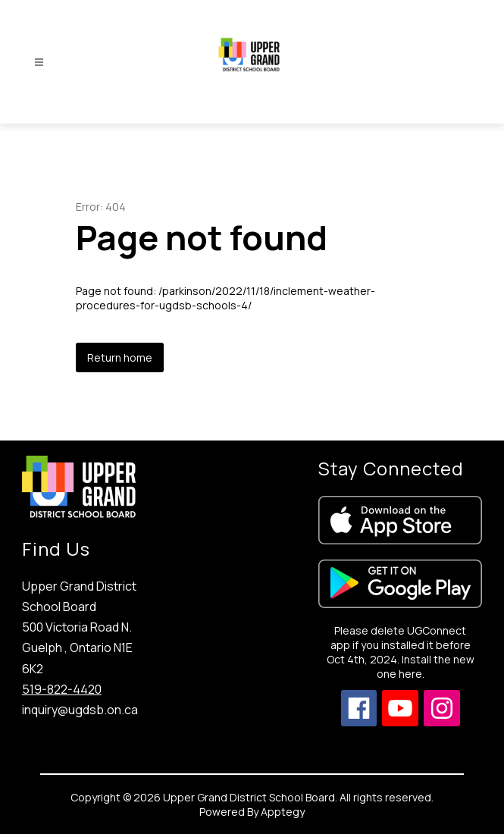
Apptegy (283, 812)
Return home (120, 357)
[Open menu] (39, 63)
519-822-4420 (62, 689)
